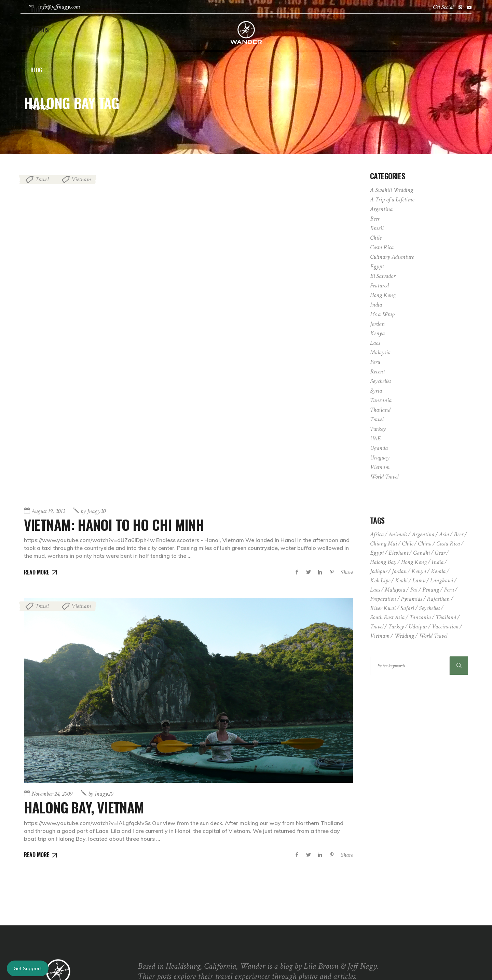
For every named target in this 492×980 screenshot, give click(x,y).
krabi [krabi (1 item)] (401, 580)
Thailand (380, 410)
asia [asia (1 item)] (444, 534)
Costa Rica (382, 247)
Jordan (377, 324)
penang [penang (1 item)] (431, 590)
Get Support (28, 968)
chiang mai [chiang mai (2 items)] (384, 544)
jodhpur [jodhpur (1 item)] (379, 571)
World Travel (384, 477)
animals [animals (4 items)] (398, 534)
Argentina (381, 209)
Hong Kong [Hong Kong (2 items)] (414, 562)
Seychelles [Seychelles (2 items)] (429, 608)
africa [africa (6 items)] (377, 534)
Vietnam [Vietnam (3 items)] (380, 636)
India (376, 305)
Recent (377, 372)
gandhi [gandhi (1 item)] (421, 553)
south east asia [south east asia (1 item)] (387, 617)
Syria (376, 391)
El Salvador (383, 276)
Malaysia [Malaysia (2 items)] (395, 590)
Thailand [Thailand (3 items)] (446, 617)
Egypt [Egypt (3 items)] (377, 553)
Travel (42, 179)
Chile (376, 238)
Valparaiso (308, 892)
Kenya (377, 333)
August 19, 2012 (48, 367)
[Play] (147, 925)
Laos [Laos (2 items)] (375, 590)
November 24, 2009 (52, 650)
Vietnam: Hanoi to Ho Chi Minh (117, 380)
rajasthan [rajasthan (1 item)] (438, 599)
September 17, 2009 (279, 923)
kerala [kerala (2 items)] (438, 571)
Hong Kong (383, 295)
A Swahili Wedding (392, 190)
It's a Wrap (382, 314)
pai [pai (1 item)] (414, 590)
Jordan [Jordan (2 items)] (399, 571)
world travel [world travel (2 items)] (433, 636)
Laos (375, 343)
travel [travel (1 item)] (377, 627)
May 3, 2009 (272, 903)
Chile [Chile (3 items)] (407, 544)
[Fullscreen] (232, 925)
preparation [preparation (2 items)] (383, 599)
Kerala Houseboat (328, 923)
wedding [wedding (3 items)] (404, 636)
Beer (375, 219)
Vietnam (81, 179)
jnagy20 (93, 367)
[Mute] (221, 925)
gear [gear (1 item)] (440, 553)
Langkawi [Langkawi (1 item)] (442, 580)
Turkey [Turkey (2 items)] (396, 627)
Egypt (377, 266)
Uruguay (380, 458)
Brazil (377, 228)
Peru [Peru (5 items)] (449, 590)
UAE (375, 438)
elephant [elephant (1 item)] (398, 553)
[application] (189, 903)
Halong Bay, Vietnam (87, 663)
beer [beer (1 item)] (459, 534)
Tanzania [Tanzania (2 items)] (420, 617)
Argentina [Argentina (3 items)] (423, 534)
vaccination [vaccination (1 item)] (445, 627)
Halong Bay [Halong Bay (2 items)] (383, 562)
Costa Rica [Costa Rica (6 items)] (448, 544)
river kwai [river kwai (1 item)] (383, 608)
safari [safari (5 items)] (407, 608)
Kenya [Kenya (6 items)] (419, 571)
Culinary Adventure (392, 257)
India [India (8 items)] (438, 562)
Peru (375, 362)
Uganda (379, 448)
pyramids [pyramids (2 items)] (411, 599)
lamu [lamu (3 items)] (419, 580)
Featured (379, 286)
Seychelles (380, 381)
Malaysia (380, 352)
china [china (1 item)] (425, 544)
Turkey (378, 429)
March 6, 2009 (274, 892)
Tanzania (381, 400)
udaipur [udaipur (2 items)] (418, 627)
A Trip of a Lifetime (392, 200)
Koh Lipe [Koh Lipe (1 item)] (380, 580)
